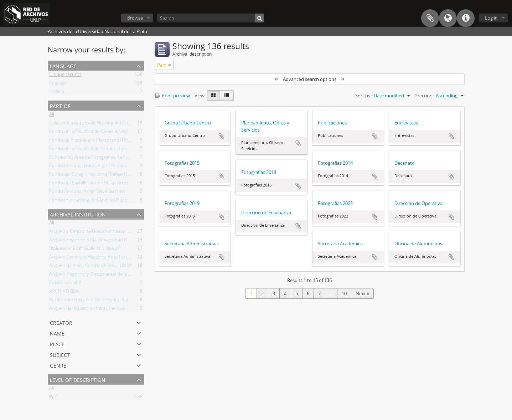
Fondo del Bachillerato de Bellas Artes (89, 184)
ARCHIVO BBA (64, 292)
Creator (61, 322)
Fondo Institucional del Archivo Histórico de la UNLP (104, 201)
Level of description (78, 379)
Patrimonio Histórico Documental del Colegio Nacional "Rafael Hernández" (128, 301)
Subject (60, 354)
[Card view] (213, 96)
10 (344, 293)
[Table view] (227, 96)
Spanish (58, 84)
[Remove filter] (170, 65)
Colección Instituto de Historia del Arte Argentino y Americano (115, 124)
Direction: (423, 96)
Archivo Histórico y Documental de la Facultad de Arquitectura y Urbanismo (129, 275)
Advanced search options (310, 79)
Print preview (172, 96)
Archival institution (78, 214)
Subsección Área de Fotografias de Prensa (93, 158)
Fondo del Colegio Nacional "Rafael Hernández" (99, 175)
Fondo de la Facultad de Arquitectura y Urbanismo (102, 150)
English (57, 93)
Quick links (466, 18)
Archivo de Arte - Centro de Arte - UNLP (90, 267)
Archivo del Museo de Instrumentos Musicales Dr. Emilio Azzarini (117, 309)
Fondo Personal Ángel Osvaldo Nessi (88, 193)
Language (448, 18)
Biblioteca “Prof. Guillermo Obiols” (85, 250)
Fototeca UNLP (65, 284)
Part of (60, 105)
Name (57, 333)
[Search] (211, 18)
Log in (491, 18)
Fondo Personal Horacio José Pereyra (88, 167)
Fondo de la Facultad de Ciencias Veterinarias (97, 133)
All (52, 116)
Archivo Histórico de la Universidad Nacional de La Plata (108, 241)
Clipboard (430, 18)
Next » (362, 293)
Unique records (65, 76)
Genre (58, 365)
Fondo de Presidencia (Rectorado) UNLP (92, 141)
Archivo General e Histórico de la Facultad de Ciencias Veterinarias (118, 258)
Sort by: (363, 96)
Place (57, 344)
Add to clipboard (222, 136)
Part (54, 398)
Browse (135, 18)
